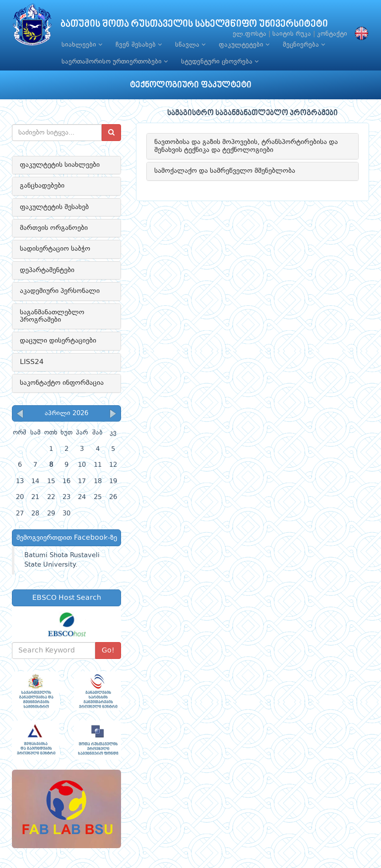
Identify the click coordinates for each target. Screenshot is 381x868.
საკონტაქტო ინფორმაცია (62, 383)
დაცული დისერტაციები (58, 341)
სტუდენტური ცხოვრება (220, 62)
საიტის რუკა (292, 34)
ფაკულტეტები (244, 45)
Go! (108, 651)
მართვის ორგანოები (54, 228)
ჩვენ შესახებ (139, 45)
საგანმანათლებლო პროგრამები (52, 316)
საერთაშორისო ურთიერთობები (115, 62)
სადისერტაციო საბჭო (55, 249)
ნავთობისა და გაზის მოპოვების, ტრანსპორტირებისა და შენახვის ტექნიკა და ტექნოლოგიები (246, 146)
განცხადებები (42, 186)
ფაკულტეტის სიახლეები (60, 165)
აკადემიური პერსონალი (60, 291)
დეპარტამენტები (47, 270)
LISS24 (32, 362)
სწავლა (190, 45)
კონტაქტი (332, 34)
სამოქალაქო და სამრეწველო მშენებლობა (225, 171)
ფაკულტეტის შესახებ (54, 207)
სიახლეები (82, 45)
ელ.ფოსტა (250, 34)
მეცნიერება (304, 45)
